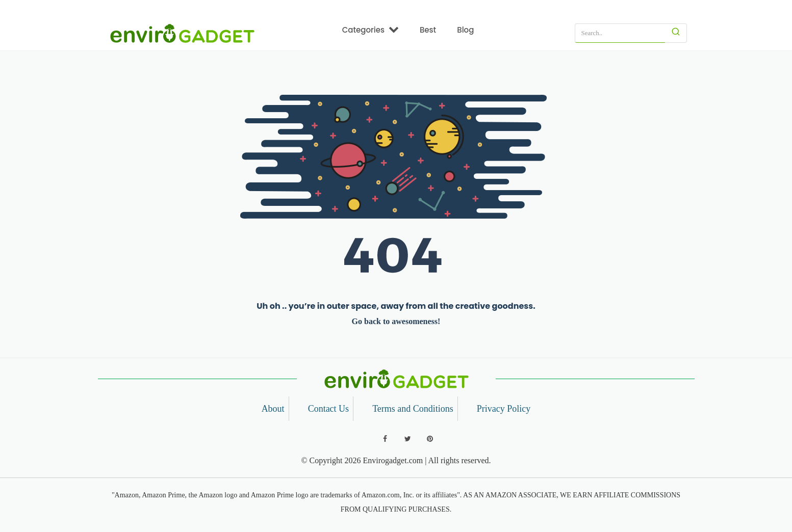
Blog (465, 30)
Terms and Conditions (413, 409)
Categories (371, 30)
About (273, 409)
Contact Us (329, 409)
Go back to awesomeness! (396, 321)
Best (428, 30)
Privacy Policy (504, 409)
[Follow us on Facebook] (385, 439)
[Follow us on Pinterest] (430, 439)
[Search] (676, 33)
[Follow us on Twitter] (407, 439)
